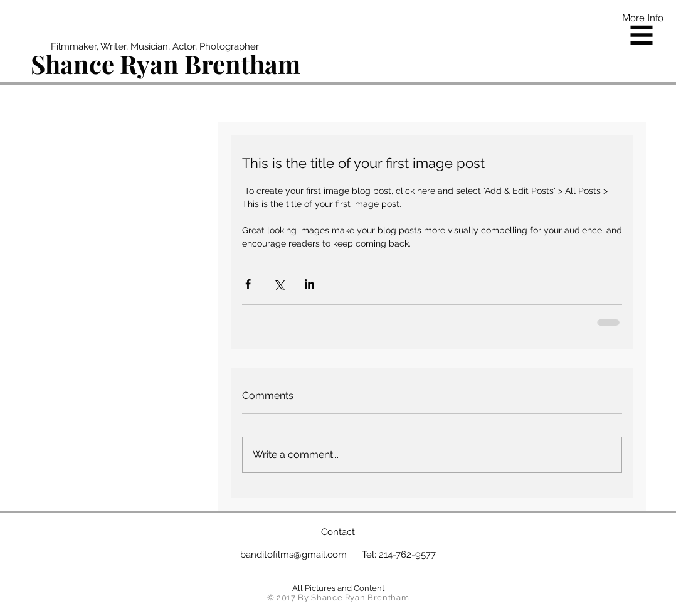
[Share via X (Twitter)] (279, 284)
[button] (642, 35)
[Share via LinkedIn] (309, 284)
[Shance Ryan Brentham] (166, 64)
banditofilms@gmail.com (293, 555)
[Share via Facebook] (248, 284)
